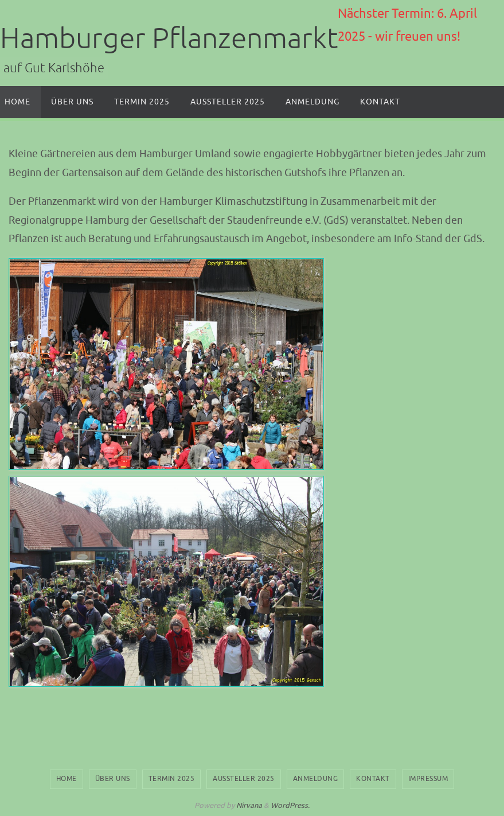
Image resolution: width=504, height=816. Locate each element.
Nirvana (249, 805)
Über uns (113, 779)
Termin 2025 (172, 779)
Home (67, 779)
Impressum (428, 779)
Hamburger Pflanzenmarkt (169, 39)
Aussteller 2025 (244, 779)
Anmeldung (316, 779)
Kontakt (373, 779)
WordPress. (290, 805)
